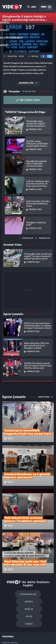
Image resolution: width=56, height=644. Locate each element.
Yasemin (38, 639)
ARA (32, 7)
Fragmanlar (15, 554)
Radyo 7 (23, 633)
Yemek (29, 572)
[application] (28, 39)
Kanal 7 (12, 633)
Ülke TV (42, 633)
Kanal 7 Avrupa (33, 633)
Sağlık (16, 563)
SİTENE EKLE (26, 238)
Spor (42, 563)
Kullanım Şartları (10, 591)
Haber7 (21, 639)
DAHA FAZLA (45, 397)
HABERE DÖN (43, 238)
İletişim (6, 604)
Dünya (41, 554)
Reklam (6, 598)
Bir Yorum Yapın (28, 100)
